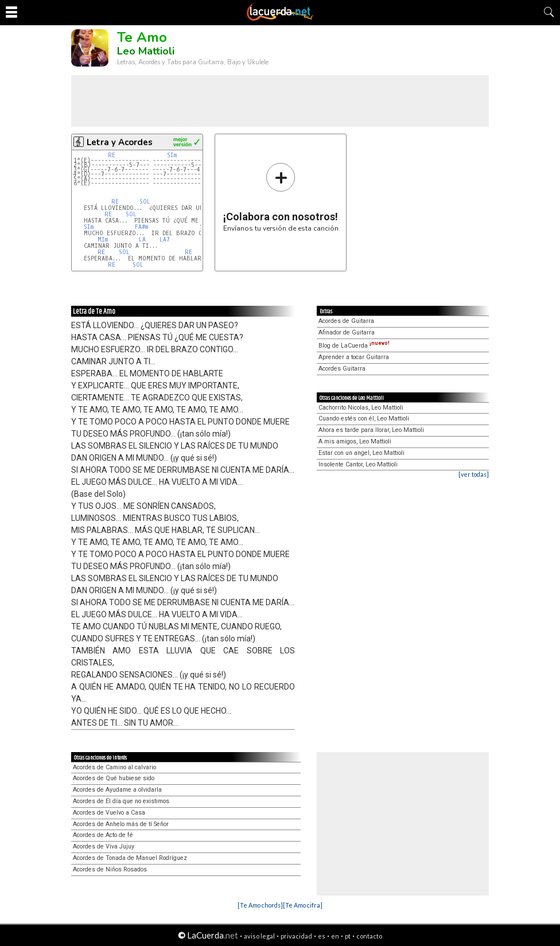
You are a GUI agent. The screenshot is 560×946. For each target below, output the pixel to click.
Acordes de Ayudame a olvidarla (117, 790)
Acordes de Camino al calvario (114, 767)
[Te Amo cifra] (303, 905)
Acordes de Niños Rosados (110, 869)
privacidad (296, 936)
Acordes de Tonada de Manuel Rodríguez (130, 858)
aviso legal (259, 936)
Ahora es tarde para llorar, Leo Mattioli (371, 430)
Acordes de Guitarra (346, 321)
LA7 (165, 240)
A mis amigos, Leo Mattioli (355, 441)
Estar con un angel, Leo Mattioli (361, 453)
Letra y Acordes (120, 142)
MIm (103, 240)
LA (142, 240)
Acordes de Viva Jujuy (104, 846)
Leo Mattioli (146, 51)
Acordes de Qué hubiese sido (114, 778)
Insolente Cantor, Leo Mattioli (358, 464)
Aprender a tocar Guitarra (354, 357)
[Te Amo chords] (260, 905)
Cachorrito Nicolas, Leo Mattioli (361, 408)
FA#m (141, 227)
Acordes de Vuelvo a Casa (109, 813)
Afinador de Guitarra (347, 332)
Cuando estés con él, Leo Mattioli (364, 419)
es (322, 936)
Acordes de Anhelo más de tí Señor (121, 824)
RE (112, 155)
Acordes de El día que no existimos (121, 801)
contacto (369, 936)
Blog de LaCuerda (354, 346)
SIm (172, 155)
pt (348, 936)
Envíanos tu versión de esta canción (281, 197)
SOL (145, 202)
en (335, 936)
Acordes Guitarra (342, 369)
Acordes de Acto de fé (103, 835)
